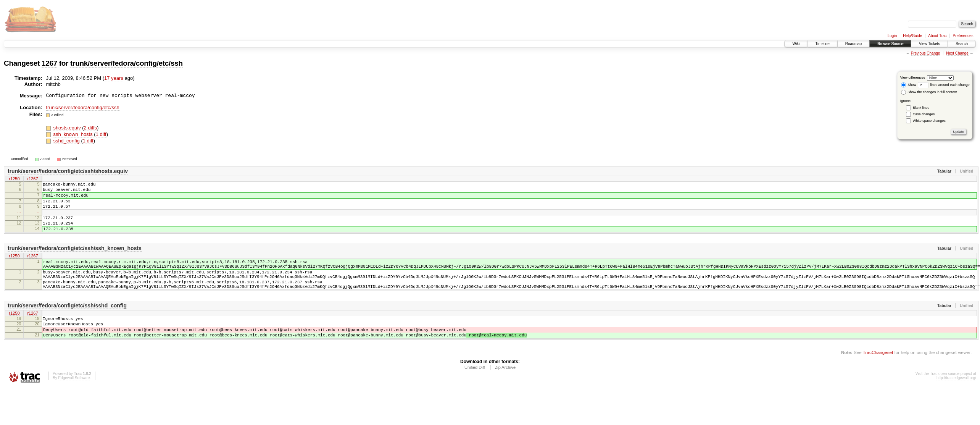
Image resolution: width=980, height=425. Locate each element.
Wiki (796, 44)
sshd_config (67, 141)
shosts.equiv (68, 128)
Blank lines (921, 108)
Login (892, 36)
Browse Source (890, 44)
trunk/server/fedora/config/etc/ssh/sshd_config (67, 325)
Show (909, 85)
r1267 (32, 179)
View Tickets (929, 44)
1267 (49, 63)
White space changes (929, 121)
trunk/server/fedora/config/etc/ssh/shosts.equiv (68, 171)
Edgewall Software (74, 403)
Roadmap (853, 44)
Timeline (822, 44)
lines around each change (944, 85)
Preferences (963, 36)
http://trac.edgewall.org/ (956, 403)
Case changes (924, 114)
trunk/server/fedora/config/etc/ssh (127, 63)
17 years (114, 78)
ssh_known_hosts (73, 134)
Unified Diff (475, 393)
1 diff (101, 134)
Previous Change (926, 53)
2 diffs (90, 128)
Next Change (957, 53)
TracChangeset (878, 377)
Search (962, 44)
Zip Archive (505, 393)
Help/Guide (912, 36)
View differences (913, 78)
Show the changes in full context (929, 92)
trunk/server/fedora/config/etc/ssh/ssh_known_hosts (75, 260)
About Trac (937, 36)
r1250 (14, 179)
